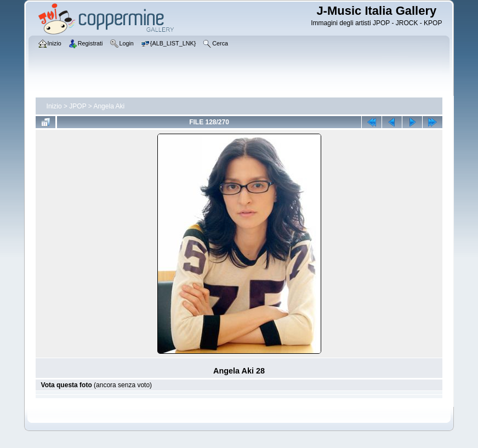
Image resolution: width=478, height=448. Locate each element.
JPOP (78, 106)
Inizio (54, 106)
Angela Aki (109, 106)
